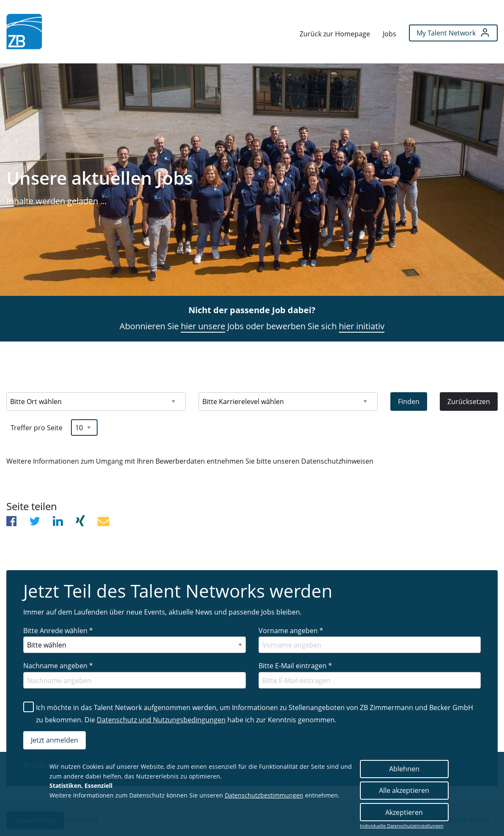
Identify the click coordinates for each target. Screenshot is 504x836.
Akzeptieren (404, 812)
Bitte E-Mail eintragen (295, 666)
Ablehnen (404, 769)
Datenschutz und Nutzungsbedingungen (161, 720)
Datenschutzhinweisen (337, 461)
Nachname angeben (58, 666)
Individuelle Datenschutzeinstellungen (402, 826)
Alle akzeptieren (404, 790)
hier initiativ (362, 326)
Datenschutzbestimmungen (264, 795)
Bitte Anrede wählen (58, 631)
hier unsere (203, 326)
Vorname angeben (291, 631)
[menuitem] (24, 31)
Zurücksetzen (469, 402)
